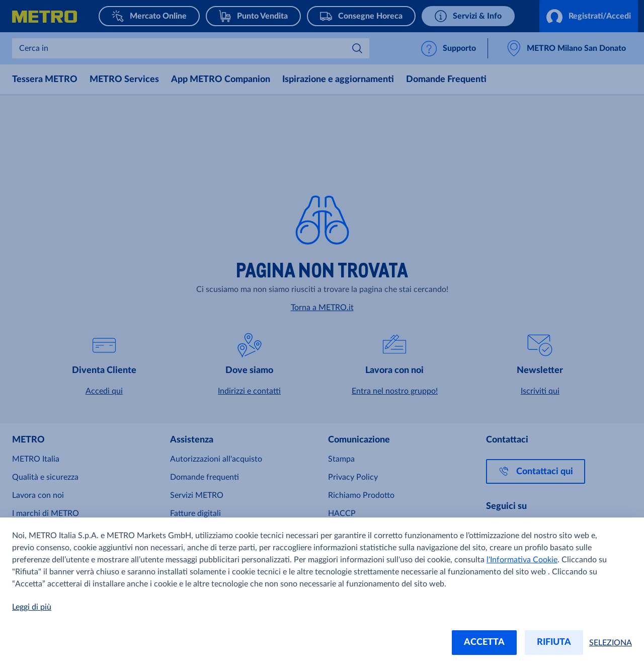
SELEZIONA (611, 643)
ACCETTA (484, 642)
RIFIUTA (554, 642)
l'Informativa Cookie (522, 560)
